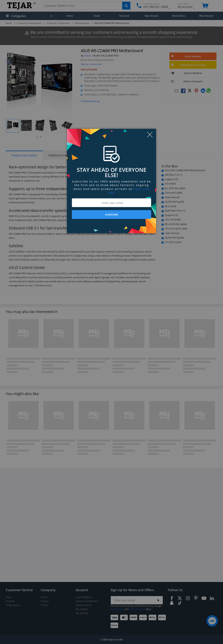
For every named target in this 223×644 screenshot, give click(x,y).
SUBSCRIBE (112, 215)
